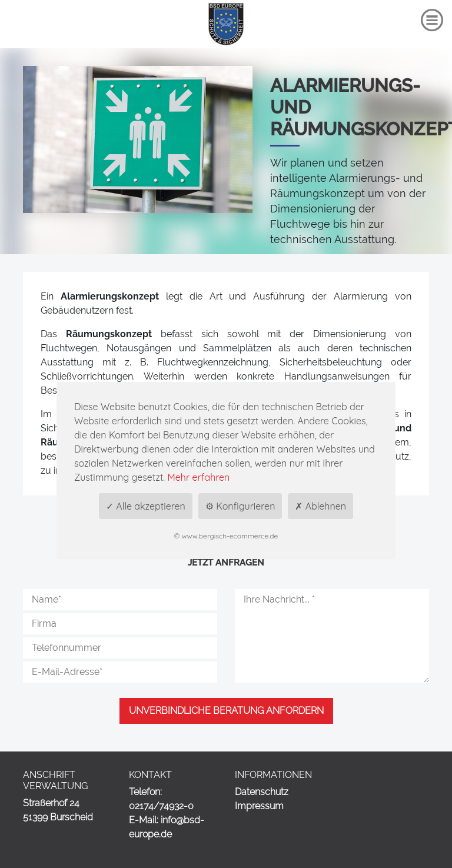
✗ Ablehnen (320, 506)
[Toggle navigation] (432, 20)
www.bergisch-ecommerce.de (230, 536)
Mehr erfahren (199, 477)
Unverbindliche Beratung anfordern (226, 711)
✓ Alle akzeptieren (146, 506)
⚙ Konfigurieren (240, 506)
